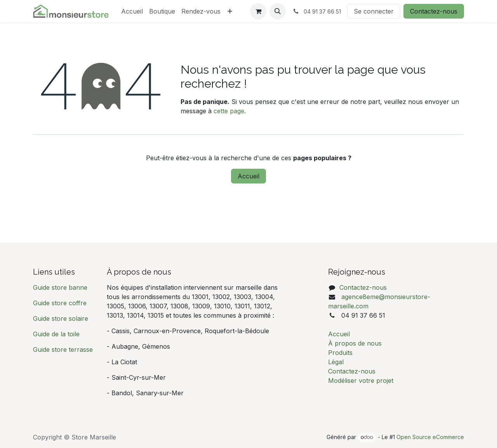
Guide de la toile (56, 334)
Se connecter (374, 11)
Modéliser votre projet (361, 381)
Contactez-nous (434, 11)
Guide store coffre (60, 303)
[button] (278, 11)
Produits (340, 353)
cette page (229, 111)
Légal (336, 362)
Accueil (248, 176)
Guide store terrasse (63, 349)
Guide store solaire (61, 318)
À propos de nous (355, 343)
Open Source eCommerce (430, 437)
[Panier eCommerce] (258, 11)
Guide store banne (61, 287)
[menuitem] (132, 11)
